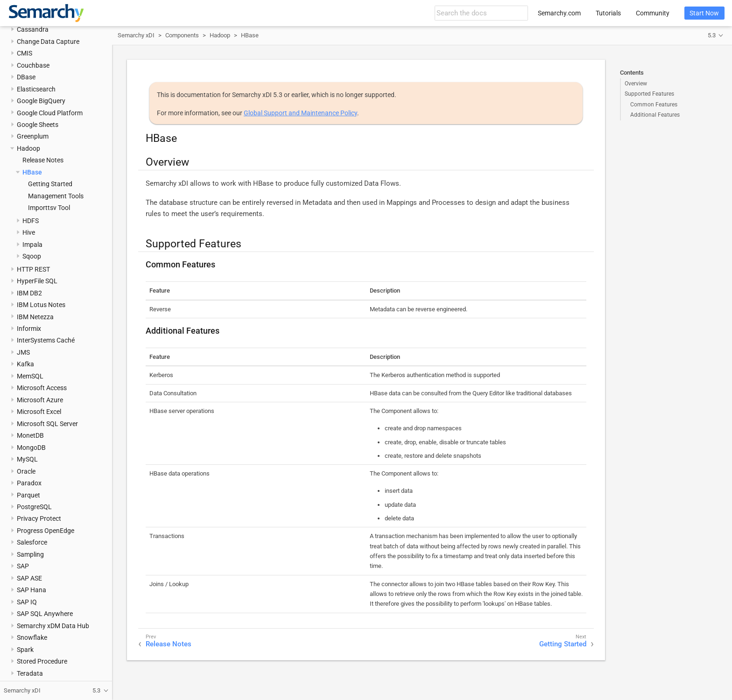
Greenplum (33, 136)
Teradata (30, 673)
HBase (32, 172)
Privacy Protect (39, 518)
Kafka (25, 364)
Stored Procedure (42, 661)
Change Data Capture (48, 42)
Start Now (704, 13)
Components (182, 35)
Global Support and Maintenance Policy (300, 113)
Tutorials (608, 13)
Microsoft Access (42, 388)
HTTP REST (33, 269)
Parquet (28, 495)
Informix (29, 329)
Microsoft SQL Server (47, 424)
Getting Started (50, 184)
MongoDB (31, 448)
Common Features (654, 105)
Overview (636, 84)
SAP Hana (32, 590)
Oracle (26, 471)
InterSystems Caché (46, 340)
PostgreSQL (34, 507)
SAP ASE (29, 578)
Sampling (30, 554)
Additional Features (655, 115)
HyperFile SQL (37, 281)
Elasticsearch (36, 89)
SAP (23, 566)
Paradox (29, 483)
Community (653, 13)
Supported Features (649, 94)
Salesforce (32, 542)
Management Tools (56, 196)
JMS (23, 352)
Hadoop (28, 148)
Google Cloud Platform (50, 113)
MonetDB (30, 435)
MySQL (27, 459)
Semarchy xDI (136, 35)
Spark (25, 650)
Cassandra (33, 29)
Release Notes (43, 160)
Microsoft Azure (40, 400)
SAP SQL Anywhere (45, 614)
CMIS (25, 53)
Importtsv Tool (49, 208)
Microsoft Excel (39, 412)
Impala (32, 245)
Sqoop (32, 256)
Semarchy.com (559, 13)
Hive (29, 232)
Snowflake (32, 637)
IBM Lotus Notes (41, 305)
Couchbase (33, 65)
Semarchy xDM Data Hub (53, 626)
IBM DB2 (29, 293)
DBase (26, 77)
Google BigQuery (41, 101)
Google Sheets (38, 125)
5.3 (712, 35)
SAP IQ (27, 602)
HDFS (31, 221)
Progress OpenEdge (46, 531)
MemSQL (30, 376)
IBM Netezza (35, 317)
